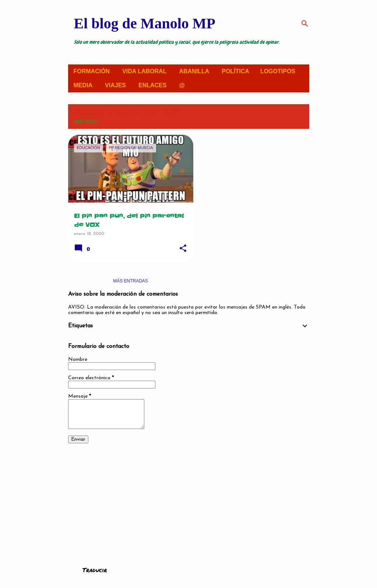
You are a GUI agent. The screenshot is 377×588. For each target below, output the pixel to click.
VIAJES (115, 85)
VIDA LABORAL (144, 71)
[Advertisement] (189, 500)
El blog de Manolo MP (145, 23)
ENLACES (152, 85)
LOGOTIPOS (278, 71)
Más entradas (131, 281)
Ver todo (85, 122)
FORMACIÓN (92, 71)
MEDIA (83, 85)
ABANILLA (194, 71)
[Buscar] (305, 24)
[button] (183, 249)
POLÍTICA (235, 71)
